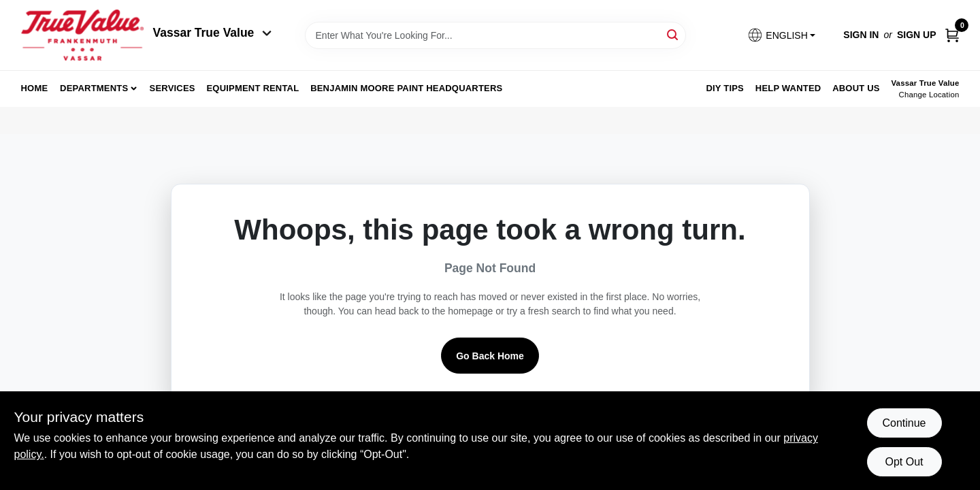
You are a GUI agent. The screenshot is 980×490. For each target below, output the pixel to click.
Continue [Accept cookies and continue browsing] (904, 423)
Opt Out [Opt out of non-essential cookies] (904, 462)
